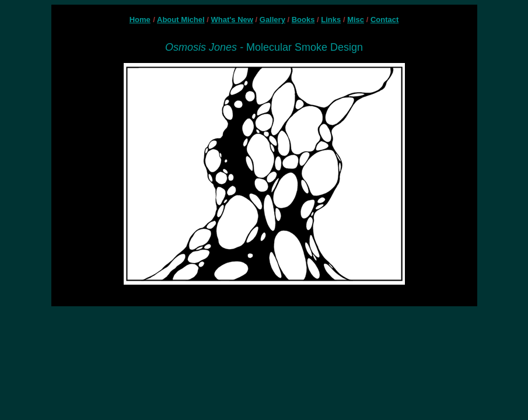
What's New (232, 20)
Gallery (272, 20)
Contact (384, 20)
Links (331, 20)
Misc (356, 20)
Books (303, 20)
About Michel (181, 20)
